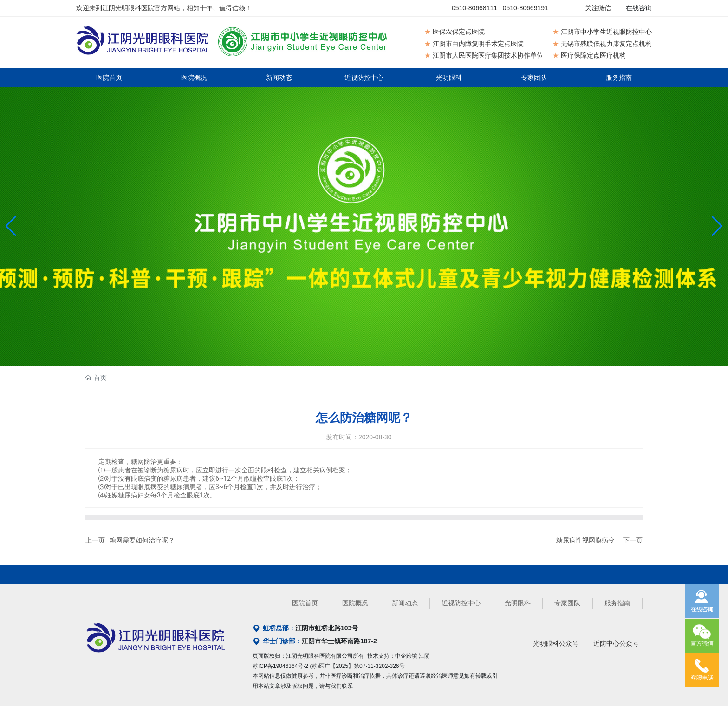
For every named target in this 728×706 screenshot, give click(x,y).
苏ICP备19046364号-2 (280, 666)
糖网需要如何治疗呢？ (142, 540)
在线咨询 (639, 8)
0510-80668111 (474, 8)
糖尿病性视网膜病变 (585, 540)
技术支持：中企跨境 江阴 (399, 656)
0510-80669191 (526, 8)
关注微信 (598, 8)
